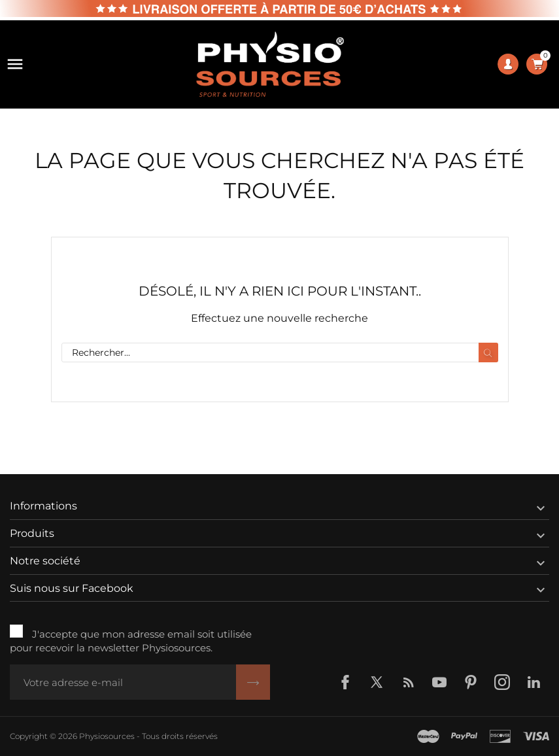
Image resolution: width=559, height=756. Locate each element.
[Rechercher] (280, 352)
